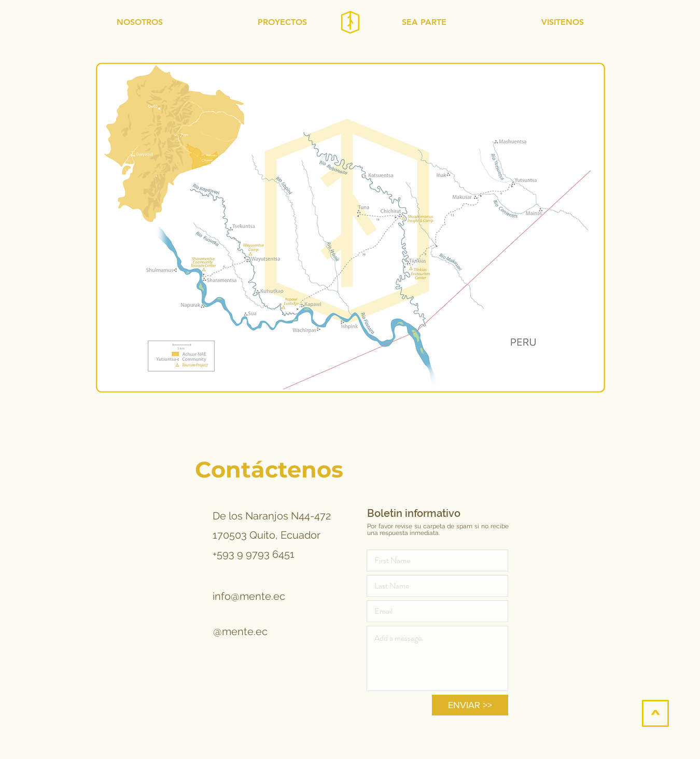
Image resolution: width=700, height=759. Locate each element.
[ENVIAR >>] (470, 705)
